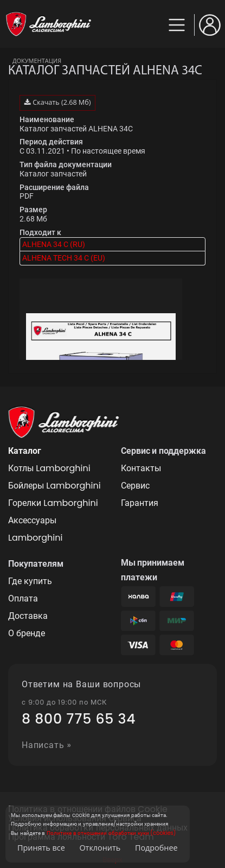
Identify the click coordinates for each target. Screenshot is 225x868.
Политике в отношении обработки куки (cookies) (111, 833)
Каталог (25, 451)
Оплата (23, 598)
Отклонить (100, 848)
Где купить (30, 581)
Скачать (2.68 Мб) (57, 102)
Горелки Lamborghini (53, 503)
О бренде (27, 633)
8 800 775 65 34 (79, 719)
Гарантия (140, 503)
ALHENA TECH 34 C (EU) (64, 258)
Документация (37, 61)
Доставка (28, 616)
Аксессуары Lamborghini (35, 529)
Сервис (135, 486)
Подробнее (156, 848)
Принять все (41, 848)
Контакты (141, 468)
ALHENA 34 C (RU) (54, 244)
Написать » (47, 746)
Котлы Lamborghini (49, 468)
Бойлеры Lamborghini (54, 486)
